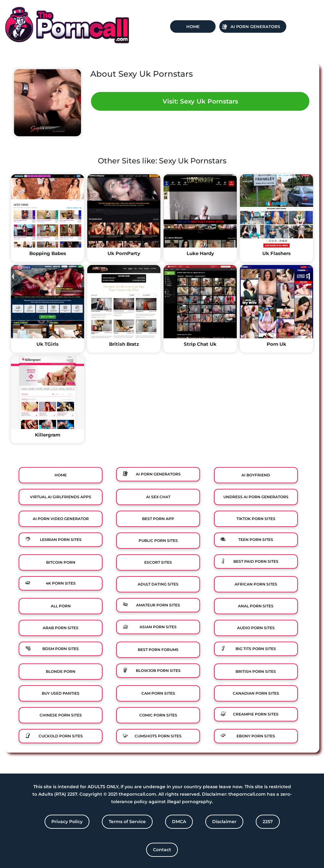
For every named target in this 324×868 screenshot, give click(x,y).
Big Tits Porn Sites (256, 649)
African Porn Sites (256, 584)
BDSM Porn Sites (61, 649)
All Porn (61, 606)
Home (193, 27)
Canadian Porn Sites (256, 693)
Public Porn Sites (158, 540)
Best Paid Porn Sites (256, 561)
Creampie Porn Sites (256, 714)
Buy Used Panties (61, 693)
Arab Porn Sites (61, 628)
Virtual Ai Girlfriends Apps (61, 497)
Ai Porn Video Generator (61, 519)
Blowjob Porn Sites (158, 670)
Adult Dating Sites (158, 584)
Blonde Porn (61, 671)
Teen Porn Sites (256, 540)
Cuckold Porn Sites (61, 736)
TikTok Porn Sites (256, 519)
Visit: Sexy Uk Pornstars (200, 101)
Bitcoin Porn (61, 562)
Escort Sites (158, 562)
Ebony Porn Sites (256, 736)
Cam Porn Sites (158, 693)
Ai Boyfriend (256, 475)
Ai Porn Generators (255, 27)
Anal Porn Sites (256, 606)
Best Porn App (158, 519)
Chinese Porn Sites (61, 715)
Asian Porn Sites (158, 627)
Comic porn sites (158, 715)
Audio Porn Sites (256, 628)
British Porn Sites (256, 671)
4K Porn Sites (61, 583)
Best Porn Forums (158, 650)
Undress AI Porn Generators (256, 497)
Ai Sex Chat (158, 497)
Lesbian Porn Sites (61, 540)
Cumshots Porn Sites (158, 736)
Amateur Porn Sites (158, 605)
